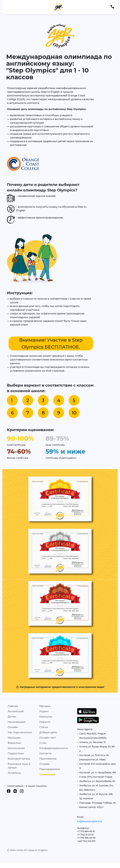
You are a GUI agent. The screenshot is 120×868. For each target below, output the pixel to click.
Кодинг (44, 711)
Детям (12, 717)
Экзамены (14, 773)
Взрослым (14, 743)
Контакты (46, 753)
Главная (13, 706)
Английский (16, 711)
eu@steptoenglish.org (90, 821)
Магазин (45, 706)
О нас (43, 743)
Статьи (44, 727)
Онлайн (13, 727)
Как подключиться (20, 732)
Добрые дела (48, 732)
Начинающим (17, 722)
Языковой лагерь (19, 759)
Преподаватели (50, 769)
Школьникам (16, 748)
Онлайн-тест (48, 738)
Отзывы (44, 764)
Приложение (48, 759)
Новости (45, 722)
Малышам (14, 738)
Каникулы (46, 717)
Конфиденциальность (54, 748)
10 (74, 413)
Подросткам (16, 753)
